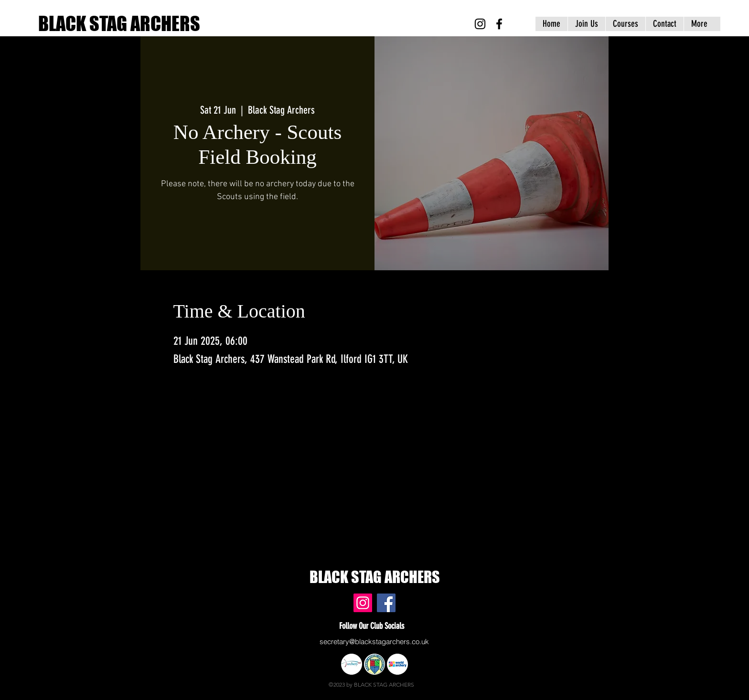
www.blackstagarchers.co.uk (190, 584)
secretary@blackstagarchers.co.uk (374, 642)
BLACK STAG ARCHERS (119, 23)
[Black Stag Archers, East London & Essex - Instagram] (480, 24)
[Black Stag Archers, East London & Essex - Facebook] (499, 24)
